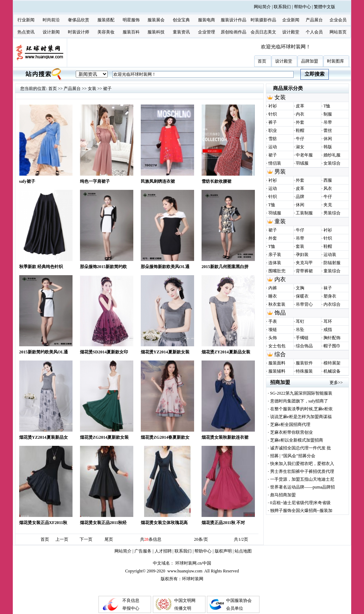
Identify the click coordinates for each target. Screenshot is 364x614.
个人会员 (314, 32)
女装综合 (332, 163)
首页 (53, 89)
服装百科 (131, 32)
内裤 (273, 288)
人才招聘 (163, 551)
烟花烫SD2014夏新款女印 (104, 352)
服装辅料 (277, 371)
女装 (92, 89)
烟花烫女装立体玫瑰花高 (164, 523)
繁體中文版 (325, 7)
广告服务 (143, 551)
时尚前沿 (51, 20)
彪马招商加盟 (283, 495)
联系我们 (282, 7)
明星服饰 (131, 20)
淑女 (300, 147)
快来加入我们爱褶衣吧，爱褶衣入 (302, 464)
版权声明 (223, 551)
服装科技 (156, 32)
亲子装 (275, 255)
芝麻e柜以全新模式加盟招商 (297, 440)
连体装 (275, 263)
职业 (273, 130)
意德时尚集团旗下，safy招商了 (299, 401)
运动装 (330, 255)
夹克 (328, 205)
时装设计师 (79, 32)
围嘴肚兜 (277, 271)
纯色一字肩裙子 (95, 181)
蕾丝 (328, 130)
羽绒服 (302, 163)
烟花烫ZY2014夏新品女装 (226, 352)
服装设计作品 (234, 20)
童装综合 (332, 271)
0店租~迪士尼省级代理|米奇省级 (301, 503)
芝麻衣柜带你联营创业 (291, 432)
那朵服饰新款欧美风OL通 (165, 267)
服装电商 (207, 20)
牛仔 (300, 139)
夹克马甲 (304, 263)
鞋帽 (300, 130)
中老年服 (304, 155)
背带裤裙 (304, 271)
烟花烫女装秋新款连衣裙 (225, 437)
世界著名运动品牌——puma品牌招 (303, 487)
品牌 (300, 197)
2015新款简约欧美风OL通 (44, 352)
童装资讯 (181, 32)
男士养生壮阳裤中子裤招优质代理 (302, 471)
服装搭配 (106, 20)
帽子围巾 (332, 346)
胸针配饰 (332, 338)
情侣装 (275, 163)
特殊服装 (304, 371)
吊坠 (300, 330)
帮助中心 (303, 7)
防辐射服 (332, 263)
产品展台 (314, 20)
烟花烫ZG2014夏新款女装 (104, 437)
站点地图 (243, 551)
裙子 (107, 89)
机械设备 (332, 371)
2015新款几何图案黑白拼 (225, 267)
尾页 (109, 539)
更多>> (336, 383)
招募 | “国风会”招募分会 (293, 456)
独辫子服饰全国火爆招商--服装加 (301, 511)
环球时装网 (193, 579)
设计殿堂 (291, 32)
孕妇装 (302, 255)
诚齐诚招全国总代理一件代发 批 (301, 448)
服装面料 (277, 363)
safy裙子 (27, 181)
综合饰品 (304, 346)
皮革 (300, 106)
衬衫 (273, 106)
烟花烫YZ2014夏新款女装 (165, 352)
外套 (300, 122)
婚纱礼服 (332, 155)
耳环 (328, 321)
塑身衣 (330, 296)
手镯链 (302, 338)
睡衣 (273, 296)
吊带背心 (304, 304)
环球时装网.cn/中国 (193, 563)
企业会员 (338, 20)
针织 (273, 114)
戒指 (328, 330)
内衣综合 (332, 304)
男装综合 (332, 213)
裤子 (273, 122)
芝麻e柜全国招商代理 (290, 425)
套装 (300, 246)
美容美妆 (106, 32)
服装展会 (156, 20)
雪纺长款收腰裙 (216, 181)
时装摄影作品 (263, 20)
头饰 (273, 338)
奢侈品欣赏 (79, 20)
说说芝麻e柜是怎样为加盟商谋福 (301, 417)
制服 (328, 114)
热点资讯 (26, 32)
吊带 (328, 122)
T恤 (327, 106)
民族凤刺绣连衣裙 (158, 181)
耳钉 (300, 321)
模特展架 (332, 363)
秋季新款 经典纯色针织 (41, 267)
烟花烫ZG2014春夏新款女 (165, 437)
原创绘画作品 (234, 32)
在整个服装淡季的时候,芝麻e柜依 (301, 409)
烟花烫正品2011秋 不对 (223, 523)
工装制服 (304, 213)
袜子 (328, 288)
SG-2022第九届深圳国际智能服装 (301, 393)
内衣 (300, 114)
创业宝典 (181, 20)
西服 (328, 180)
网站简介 (262, 7)
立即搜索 (315, 74)
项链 (273, 330)
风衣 (328, 188)
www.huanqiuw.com (185, 571)
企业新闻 (291, 20)
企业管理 (207, 32)
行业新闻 (26, 20)
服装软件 (304, 363)
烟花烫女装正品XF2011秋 (43, 523)
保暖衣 (302, 296)
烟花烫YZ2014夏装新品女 (44, 437)
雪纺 (273, 139)
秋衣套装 (277, 304)
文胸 (300, 288)
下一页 (86, 539)
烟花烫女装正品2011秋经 (103, 523)
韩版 (328, 147)
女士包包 (277, 346)
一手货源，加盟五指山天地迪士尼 (302, 479)
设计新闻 (51, 32)
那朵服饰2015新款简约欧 (103, 267)
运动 (273, 147)
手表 (273, 321)
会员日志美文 (263, 32)
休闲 (328, 139)
